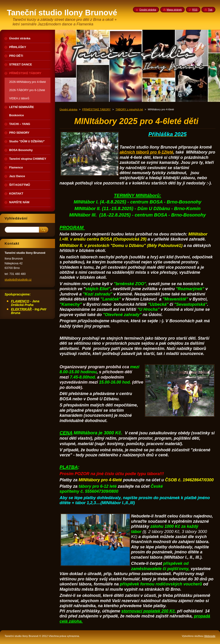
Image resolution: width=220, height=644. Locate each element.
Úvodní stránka (68, 109)
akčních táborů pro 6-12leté (146, 152)
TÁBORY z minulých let (129, 109)
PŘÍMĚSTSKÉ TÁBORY (96, 109)
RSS (195, 10)
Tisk (210, 10)
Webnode (210, 636)
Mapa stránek (174, 10)
